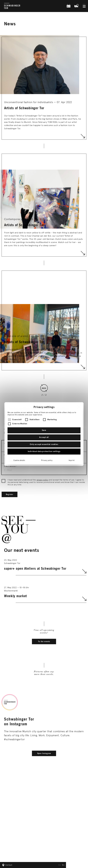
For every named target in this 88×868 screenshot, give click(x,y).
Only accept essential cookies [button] (44, 428)
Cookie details (19, 444)
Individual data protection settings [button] (44, 435)
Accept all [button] (44, 421)
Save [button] (44, 414)
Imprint (72, 444)
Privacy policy (47, 444)
